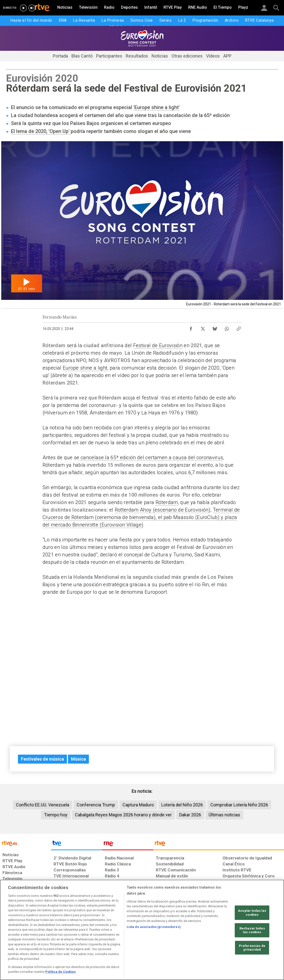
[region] (142, 930)
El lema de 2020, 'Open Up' (41, 131)
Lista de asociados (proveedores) (154, 927)
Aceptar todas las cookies (252, 913)
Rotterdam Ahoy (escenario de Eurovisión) (163, 510)
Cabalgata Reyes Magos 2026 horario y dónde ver (123, 815)
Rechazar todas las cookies (252, 930)
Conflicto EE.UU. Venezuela (43, 805)
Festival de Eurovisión (158, 345)
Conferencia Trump (96, 805)
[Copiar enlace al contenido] (239, 327)
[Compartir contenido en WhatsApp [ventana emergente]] (227, 327)
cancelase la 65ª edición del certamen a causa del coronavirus (151, 457)
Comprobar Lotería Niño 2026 (239, 805)
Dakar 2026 (190, 815)
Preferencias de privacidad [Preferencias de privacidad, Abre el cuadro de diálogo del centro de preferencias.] (252, 948)
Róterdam (167, 502)
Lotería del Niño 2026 (182, 805)
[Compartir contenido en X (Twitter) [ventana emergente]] (203, 327)
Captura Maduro (138, 805)
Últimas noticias (224, 815)
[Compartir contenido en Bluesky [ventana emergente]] (215, 327)
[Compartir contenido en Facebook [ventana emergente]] (191, 327)
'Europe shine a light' (157, 107)
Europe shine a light (85, 368)
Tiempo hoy (56, 815)
